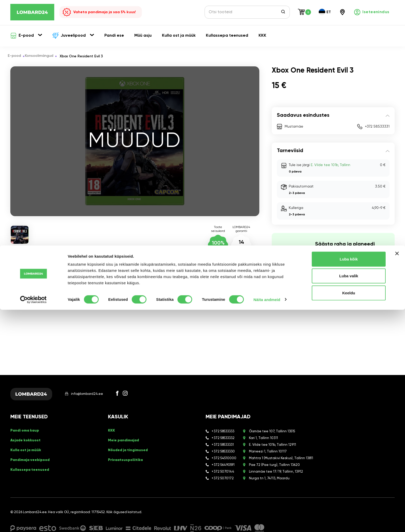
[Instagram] (136, 396)
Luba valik (349, 498)
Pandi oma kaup (26, 436)
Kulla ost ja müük (28, 452)
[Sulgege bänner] (397, 476)
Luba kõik (349, 481)
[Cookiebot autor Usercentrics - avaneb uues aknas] (33, 522)
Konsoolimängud (44, 56)
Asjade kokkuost (27, 444)
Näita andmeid (267, 522)
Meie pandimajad (125, 444)
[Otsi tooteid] (244, 12)
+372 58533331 (377, 127)
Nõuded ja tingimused (130, 452)
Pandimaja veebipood (32, 461)
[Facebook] (128, 396)
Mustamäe (294, 127)
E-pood (17, 56)
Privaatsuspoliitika (127, 461)
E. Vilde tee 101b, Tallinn (330, 165)
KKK (112, 436)
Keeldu (349, 515)
